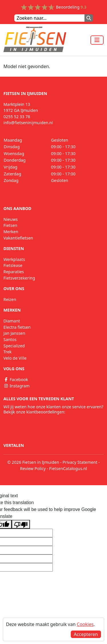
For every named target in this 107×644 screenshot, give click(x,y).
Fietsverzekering (19, 278)
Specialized (14, 346)
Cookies (85, 624)
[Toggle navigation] (97, 40)
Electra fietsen (17, 327)
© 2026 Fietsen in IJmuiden (33, 462)
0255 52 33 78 (17, 117)
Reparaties (14, 272)
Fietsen (10, 225)
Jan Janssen (14, 333)
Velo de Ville (15, 358)
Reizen (10, 299)
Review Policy (33, 468)
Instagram (17, 386)
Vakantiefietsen (18, 238)
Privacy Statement (80, 462)
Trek (8, 352)
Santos (10, 339)
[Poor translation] (21, 524)
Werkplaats (14, 259)
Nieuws (11, 219)
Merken (11, 232)
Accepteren (86, 634)
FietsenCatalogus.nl (68, 468)
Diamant (12, 321)
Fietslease (13, 265)
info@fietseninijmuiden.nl (28, 123)
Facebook (16, 380)
